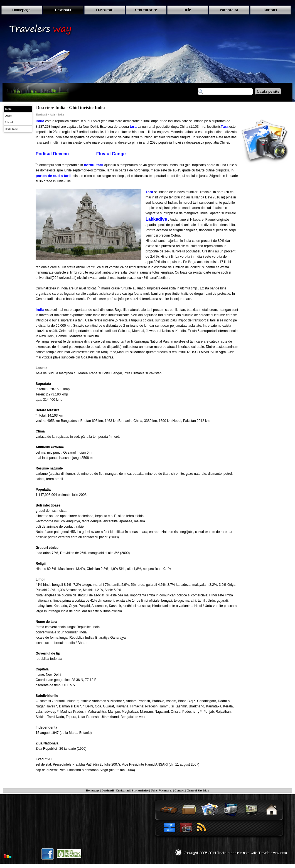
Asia (52, 115)
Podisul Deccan (52, 154)
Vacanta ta (166, 790)
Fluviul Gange (111, 154)
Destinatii (108, 790)
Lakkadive (156, 219)
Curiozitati (123, 790)
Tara (224, 126)
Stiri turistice (140, 790)
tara (134, 126)
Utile (154, 790)
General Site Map (198, 790)
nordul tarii (94, 165)
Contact (180, 790)
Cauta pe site (268, 91)
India (40, 121)
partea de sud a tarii (54, 176)
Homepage (93, 790)
